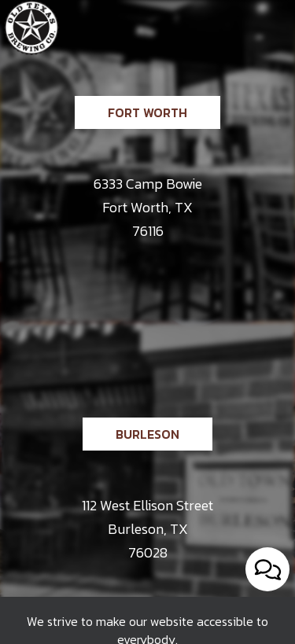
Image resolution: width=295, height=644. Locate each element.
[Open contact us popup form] (267, 569)
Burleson (131, 467)
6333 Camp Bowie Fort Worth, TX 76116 (148, 207)
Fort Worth (131, 145)
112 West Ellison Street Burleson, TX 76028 (147, 529)
